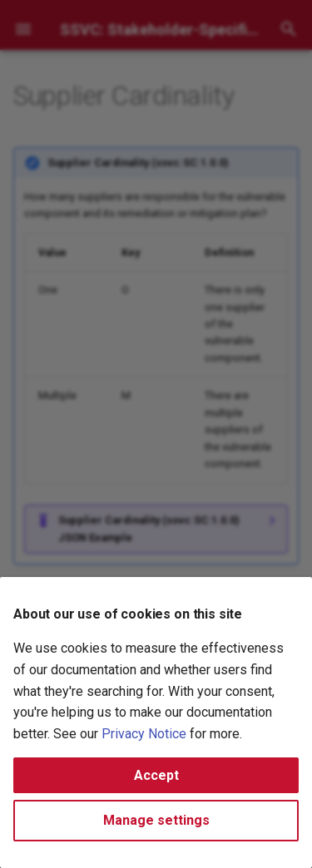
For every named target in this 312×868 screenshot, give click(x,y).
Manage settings (156, 820)
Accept (156, 775)
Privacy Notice (144, 734)
